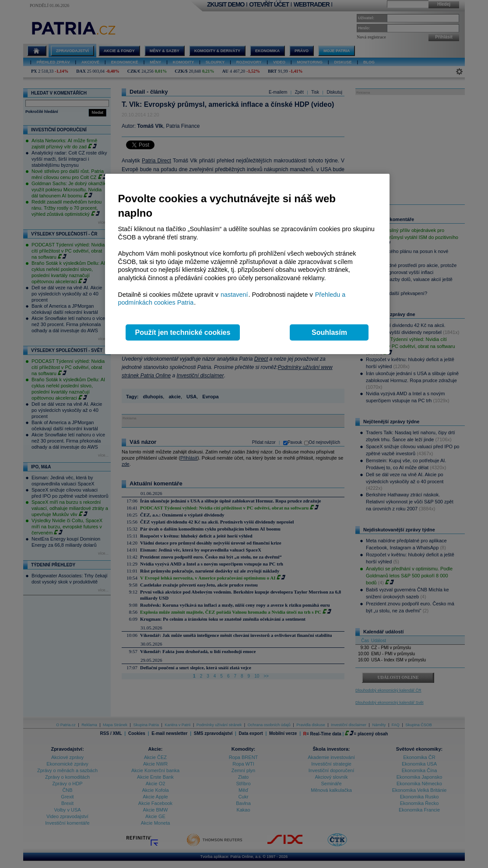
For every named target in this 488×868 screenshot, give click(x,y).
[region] (247, 264)
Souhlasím (329, 332)
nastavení (234, 295)
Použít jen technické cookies (183, 332)
